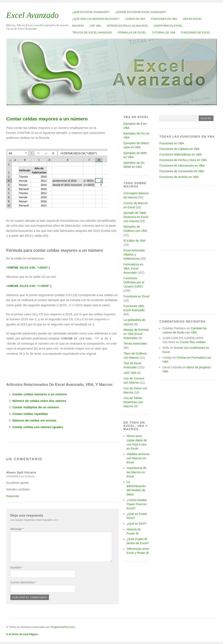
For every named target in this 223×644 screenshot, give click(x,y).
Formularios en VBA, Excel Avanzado (133, 268)
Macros (78, 26)
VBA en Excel (192, 19)
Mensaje (17, 529)
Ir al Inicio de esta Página (22, 634)
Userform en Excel (168, 26)
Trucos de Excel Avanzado (92, 32)
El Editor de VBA (134, 241)
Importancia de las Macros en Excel (136, 472)
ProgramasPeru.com (63, 627)
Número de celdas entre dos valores (39, 400)
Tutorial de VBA (164, 32)
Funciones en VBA (164, 19)
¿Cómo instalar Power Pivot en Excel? (137, 504)
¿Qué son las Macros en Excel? (96, 19)
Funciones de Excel (196, 32)
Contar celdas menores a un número (40, 394)
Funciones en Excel (136, 296)
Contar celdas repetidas (30, 414)
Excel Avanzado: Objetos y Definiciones (134, 254)
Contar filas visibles (193, 342)
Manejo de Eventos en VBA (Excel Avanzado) (136, 334)
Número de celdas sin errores (35, 420)
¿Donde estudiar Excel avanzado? (141, 12)
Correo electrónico (23, 582)
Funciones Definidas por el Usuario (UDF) (134, 282)
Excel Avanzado (32, 15)
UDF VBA (95, 26)
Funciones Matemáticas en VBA (181, 154)
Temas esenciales (135, 344)
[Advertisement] (188, 217)
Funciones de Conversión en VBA (182, 171)
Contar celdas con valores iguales (38, 427)
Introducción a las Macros (127, 26)
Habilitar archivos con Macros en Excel (138, 458)
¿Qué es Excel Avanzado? (91, 12)
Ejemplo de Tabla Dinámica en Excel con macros (136, 217)
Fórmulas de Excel (132, 32)
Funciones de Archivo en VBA (179, 177)
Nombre (17, 567)
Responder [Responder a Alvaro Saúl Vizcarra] (13, 496)
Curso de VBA (135, 19)
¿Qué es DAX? (137, 524)
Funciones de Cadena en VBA (179, 149)
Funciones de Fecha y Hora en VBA (183, 160)
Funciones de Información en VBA (182, 166)
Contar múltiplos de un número (36, 407)
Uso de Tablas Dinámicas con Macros (133, 402)
